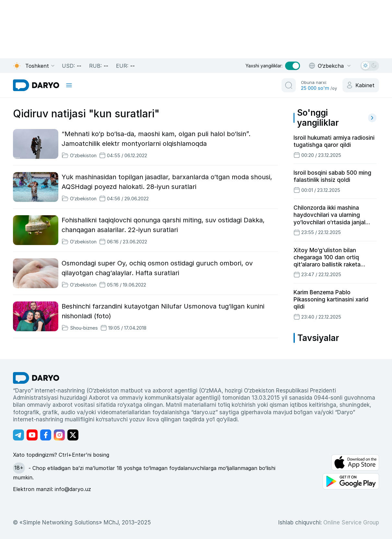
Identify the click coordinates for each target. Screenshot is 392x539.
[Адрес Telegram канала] (18, 435)
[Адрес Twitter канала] (73, 435)
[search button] (289, 85)
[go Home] (36, 378)
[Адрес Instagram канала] (59, 435)
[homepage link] (36, 85)
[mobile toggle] (69, 85)
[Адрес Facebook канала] (46, 435)
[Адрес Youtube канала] (32, 435)
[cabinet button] (361, 85)
